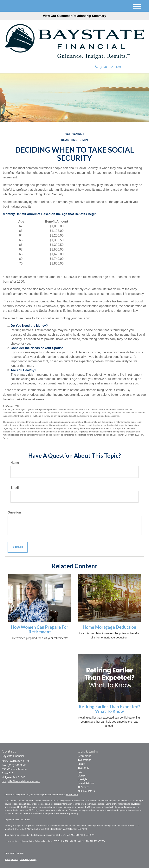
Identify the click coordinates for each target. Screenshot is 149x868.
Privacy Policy (11, 859)
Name (15, 463)
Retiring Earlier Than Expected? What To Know (109, 709)
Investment (84, 760)
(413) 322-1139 (108, 67)
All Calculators (86, 791)
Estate (81, 764)
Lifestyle (82, 779)
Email (15, 488)
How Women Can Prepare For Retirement (40, 629)
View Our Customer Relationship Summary (74, 16)
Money (81, 775)
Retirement (84, 756)
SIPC (16, 829)
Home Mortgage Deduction (109, 627)
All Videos (83, 787)
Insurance (83, 768)
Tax (80, 772)
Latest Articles (86, 783)
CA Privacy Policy (28, 859)
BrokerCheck (72, 795)
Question (14, 512)
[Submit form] (18, 547)
